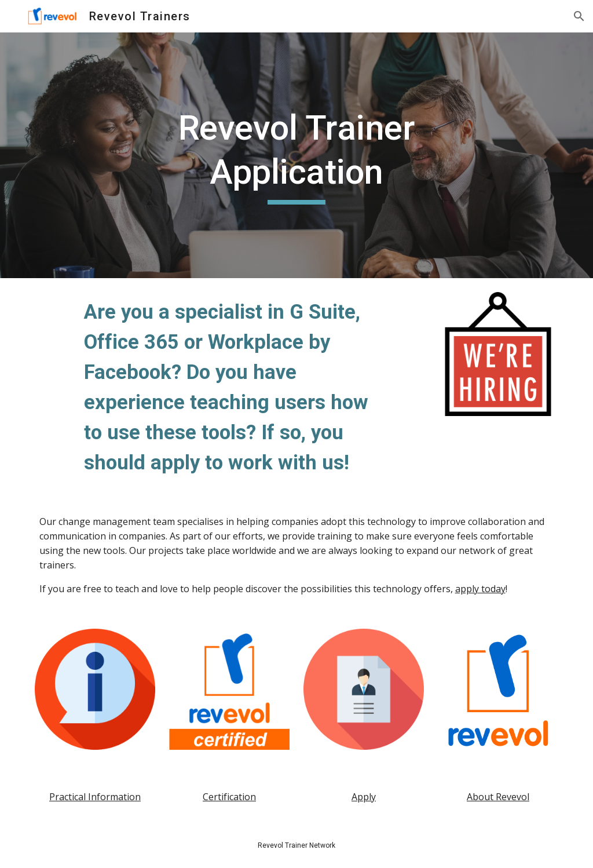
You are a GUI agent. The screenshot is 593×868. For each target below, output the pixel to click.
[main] (296, 155)
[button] (579, 16)
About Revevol (498, 797)
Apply (364, 797)
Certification (229, 797)
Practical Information (95, 797)
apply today (480, 589)
